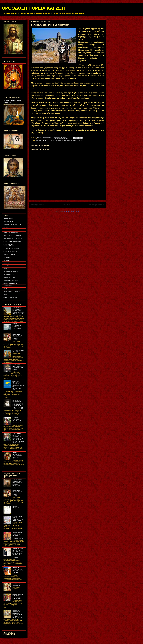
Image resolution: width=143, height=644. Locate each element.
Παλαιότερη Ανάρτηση (97, 205)
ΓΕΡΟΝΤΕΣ (39, 141)
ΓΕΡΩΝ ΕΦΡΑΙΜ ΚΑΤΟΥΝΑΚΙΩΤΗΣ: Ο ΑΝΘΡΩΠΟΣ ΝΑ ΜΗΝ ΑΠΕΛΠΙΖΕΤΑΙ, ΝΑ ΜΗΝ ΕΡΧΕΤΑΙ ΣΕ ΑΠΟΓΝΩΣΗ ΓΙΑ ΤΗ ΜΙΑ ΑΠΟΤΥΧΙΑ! (18, 404)
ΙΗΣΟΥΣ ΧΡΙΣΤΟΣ (8, 221)
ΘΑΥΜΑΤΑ (6, 266)
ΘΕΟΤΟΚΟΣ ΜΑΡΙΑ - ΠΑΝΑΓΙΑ (12, 224)
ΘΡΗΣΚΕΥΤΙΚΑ (8, 286)
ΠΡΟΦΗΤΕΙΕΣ (7, 269)
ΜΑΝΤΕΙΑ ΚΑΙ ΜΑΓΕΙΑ (50, 141)
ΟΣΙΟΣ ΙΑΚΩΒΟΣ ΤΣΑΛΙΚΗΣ (11, 251)
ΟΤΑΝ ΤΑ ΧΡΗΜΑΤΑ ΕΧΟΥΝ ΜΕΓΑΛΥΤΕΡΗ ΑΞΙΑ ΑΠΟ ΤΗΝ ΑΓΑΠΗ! (18, 519)
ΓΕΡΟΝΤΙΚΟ (7, 260)
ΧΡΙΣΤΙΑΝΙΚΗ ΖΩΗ (9, 275)
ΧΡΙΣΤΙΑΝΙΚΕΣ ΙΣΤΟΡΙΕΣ (11, 283)
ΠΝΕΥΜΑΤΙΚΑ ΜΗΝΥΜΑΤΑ (11, 280)
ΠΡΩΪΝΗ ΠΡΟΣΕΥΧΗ (16, 507)
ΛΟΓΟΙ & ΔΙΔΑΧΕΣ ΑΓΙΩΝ (11, 233)
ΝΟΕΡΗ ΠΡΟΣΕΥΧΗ (9, 277)
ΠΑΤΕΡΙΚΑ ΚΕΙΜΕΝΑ (9, 254)
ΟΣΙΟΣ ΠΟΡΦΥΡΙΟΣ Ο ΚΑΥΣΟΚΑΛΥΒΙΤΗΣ (10, 245)
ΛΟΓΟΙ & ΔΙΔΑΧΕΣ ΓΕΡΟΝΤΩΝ (12, 236)
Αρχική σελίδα (67, 205)
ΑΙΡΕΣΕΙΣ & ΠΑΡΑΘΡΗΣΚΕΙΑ (12, 292)
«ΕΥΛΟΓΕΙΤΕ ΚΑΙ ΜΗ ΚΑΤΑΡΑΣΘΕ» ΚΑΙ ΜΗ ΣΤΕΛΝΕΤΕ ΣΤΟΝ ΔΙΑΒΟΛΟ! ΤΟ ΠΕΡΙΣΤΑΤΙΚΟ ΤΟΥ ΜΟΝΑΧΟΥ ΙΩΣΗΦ (18, 311)
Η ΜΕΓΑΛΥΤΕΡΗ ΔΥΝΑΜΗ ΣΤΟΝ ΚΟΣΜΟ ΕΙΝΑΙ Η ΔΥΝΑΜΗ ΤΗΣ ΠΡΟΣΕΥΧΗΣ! (17, 483)
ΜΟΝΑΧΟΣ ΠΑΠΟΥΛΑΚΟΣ (75, 141)
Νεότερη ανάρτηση (38, 205)
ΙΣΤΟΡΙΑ (6, 289)
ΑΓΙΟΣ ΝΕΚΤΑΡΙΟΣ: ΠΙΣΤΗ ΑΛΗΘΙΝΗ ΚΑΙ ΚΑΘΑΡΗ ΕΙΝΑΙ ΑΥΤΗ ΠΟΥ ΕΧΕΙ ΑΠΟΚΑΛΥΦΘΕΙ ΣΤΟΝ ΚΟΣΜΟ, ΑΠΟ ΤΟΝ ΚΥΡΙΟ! (18, 553)
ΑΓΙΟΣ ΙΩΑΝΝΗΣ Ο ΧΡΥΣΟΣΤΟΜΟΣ (14, 239)
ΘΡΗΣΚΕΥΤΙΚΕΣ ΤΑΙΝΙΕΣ (11, 297)
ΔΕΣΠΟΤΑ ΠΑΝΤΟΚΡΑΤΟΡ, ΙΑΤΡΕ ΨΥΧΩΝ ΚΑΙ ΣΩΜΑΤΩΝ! (18, 455)
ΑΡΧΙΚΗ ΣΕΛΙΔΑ (8, 218)
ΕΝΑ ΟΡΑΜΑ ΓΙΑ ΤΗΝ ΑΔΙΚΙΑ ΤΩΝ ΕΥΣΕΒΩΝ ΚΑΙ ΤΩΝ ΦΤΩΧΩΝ (18, 570)
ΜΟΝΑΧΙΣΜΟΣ (62, 141)
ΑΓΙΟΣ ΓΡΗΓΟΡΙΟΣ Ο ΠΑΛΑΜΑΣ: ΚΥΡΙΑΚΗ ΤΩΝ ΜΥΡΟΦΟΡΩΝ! (18, 596)
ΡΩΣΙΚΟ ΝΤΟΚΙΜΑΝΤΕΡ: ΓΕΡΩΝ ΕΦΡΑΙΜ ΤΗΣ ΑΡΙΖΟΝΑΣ (17, 326)
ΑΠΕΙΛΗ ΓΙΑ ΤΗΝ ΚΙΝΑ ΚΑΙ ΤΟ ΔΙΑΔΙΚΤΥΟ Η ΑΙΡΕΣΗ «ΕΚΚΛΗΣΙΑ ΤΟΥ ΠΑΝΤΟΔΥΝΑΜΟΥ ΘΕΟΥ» (18, 385)
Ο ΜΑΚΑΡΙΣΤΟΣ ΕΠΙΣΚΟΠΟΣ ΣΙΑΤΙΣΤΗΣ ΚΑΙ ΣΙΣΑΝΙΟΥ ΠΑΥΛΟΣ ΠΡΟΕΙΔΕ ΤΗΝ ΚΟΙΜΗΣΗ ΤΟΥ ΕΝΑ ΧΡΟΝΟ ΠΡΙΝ (18, 438)
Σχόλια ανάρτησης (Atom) (72, 211)
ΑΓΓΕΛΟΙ (6, 227)
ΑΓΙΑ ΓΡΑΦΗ (7, 263)
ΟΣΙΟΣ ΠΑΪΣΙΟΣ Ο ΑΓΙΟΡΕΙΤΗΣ (12, 241)
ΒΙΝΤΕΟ (6, 295)
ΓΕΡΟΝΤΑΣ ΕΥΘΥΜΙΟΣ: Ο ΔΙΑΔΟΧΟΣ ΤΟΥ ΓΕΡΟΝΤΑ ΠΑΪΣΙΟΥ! (18, 420)
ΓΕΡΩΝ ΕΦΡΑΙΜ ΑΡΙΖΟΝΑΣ (11, 249)
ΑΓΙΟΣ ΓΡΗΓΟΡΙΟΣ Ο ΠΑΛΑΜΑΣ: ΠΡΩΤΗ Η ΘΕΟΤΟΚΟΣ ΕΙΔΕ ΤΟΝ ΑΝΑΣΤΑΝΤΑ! (18, 536)
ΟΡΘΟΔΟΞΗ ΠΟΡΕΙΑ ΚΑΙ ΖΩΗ (33, 8)
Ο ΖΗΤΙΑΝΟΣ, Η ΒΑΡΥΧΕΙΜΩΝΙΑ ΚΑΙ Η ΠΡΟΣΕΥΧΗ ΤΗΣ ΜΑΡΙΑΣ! (18, 367)
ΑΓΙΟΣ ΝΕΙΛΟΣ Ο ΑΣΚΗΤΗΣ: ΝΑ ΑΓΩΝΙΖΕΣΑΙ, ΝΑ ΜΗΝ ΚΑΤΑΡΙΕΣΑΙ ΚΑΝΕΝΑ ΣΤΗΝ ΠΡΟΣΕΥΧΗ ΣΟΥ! (17, 614)
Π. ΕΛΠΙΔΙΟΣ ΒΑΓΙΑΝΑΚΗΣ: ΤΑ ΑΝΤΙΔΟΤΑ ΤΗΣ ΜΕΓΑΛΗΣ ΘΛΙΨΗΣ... (17, 337)
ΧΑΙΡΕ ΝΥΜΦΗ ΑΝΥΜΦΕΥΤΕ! (17, 585)
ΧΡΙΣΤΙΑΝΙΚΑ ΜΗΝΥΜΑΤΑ (11, 272)
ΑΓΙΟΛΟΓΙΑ (7, 230)
